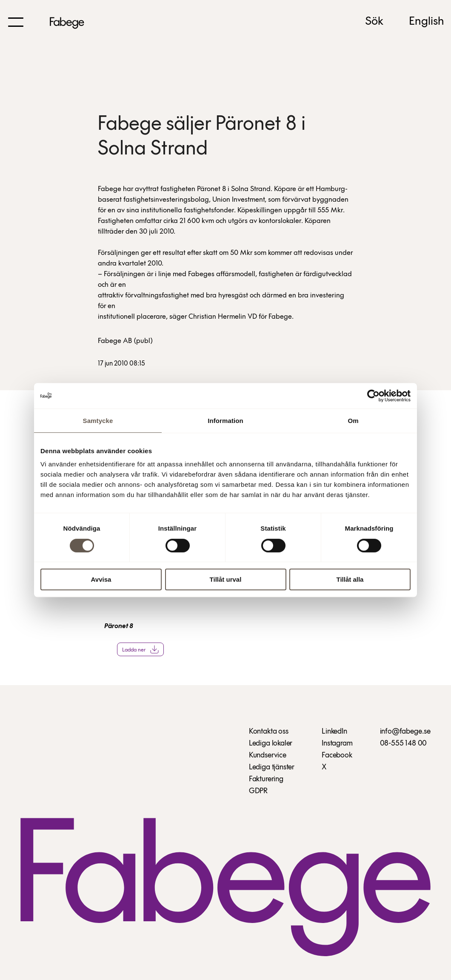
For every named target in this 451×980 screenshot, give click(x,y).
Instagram (337, 744)
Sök (374, 22)
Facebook (337, 756)
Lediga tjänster (272, 767)
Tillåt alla (350, 579)
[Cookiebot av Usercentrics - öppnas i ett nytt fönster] (373, 396)
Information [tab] (225, 421)
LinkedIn (334, 732)
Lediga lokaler (271, 744)
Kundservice (268, 756)
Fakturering (266, 779)
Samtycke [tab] (98, 421)
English (427, 22)
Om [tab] (353, 421)
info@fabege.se (405, 732)
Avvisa (101, 579)
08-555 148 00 (404, 744)
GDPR (258, 791)
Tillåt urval (226, 579)
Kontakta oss (269, 732)
